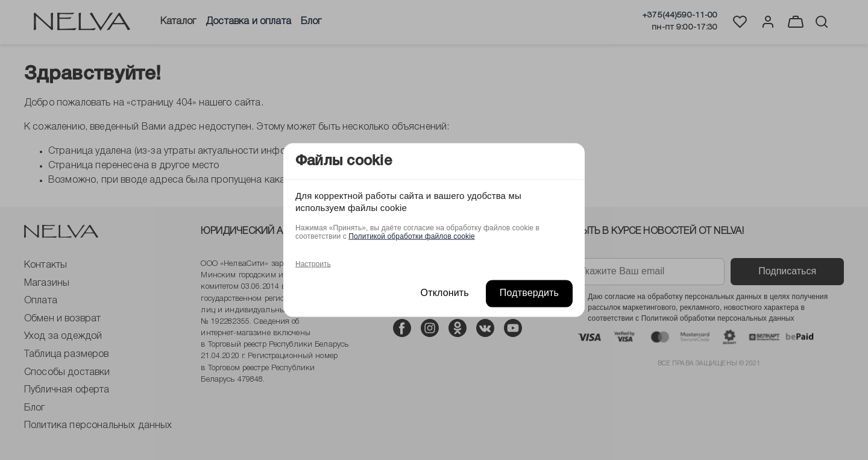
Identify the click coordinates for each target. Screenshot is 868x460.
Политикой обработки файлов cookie (411, 236)
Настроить (313, 264)
